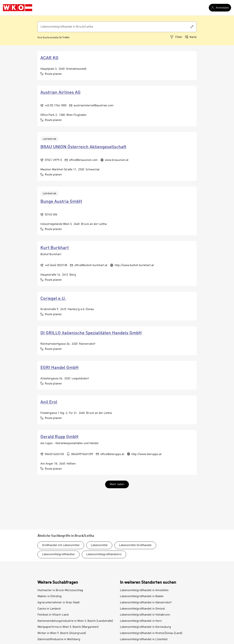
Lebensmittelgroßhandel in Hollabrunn (145, 615)
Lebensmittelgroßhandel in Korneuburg (145, 627)
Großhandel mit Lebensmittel (61, 545)
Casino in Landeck (49, 609)
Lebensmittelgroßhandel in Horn (141, 621)
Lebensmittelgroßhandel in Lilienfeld (144, 639)
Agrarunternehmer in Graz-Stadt (58, 603)
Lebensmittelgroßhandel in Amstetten (144, 590)
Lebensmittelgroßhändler (58, 554)
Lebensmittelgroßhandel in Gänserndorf (146, 603)
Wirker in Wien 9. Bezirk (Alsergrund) (62, 633)
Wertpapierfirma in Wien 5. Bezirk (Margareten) (68, 627)
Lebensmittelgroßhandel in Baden (142, 596)
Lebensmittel (99, 545)
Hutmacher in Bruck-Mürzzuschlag (60, 590)
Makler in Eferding (50, 596)
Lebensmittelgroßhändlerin (104, 554)
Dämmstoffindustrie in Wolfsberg (59, 639)
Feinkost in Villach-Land (53, 615)
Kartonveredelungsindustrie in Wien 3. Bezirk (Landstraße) (75, 621)
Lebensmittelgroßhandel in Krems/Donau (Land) (151, 633)
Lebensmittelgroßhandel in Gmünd (142, 609)
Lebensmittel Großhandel (135, 545)
